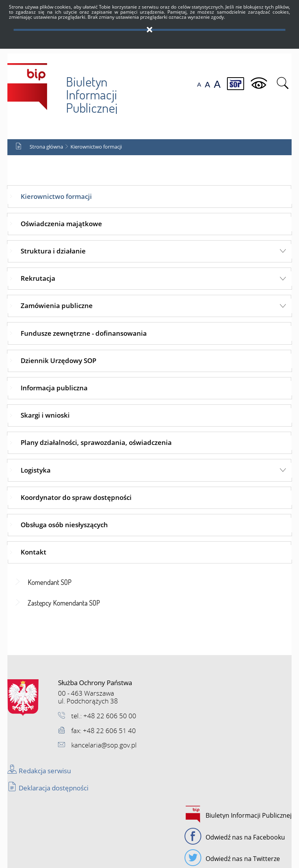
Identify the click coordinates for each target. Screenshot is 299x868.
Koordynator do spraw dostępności (76, 497)
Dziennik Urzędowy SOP (58, 360)
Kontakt (33, 552)
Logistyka (36, 470)
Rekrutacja (38, 278)
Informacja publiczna (54, 388)
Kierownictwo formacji (96, 147)
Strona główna (46, 147)
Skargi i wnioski (45, 415)
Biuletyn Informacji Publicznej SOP (62, 87)
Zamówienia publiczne (57, 306)
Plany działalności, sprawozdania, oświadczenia (96, 442)
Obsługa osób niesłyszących (64, 525)
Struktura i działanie (53, 251)
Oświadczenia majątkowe (61, 224)
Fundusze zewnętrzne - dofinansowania (84, 333)
